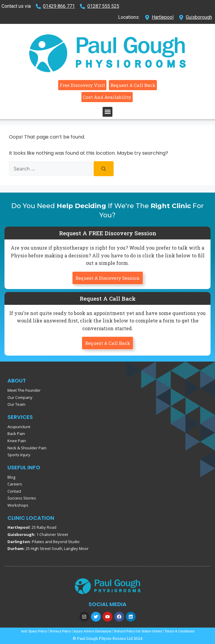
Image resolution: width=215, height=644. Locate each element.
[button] (107, 112)
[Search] (104, 169)
